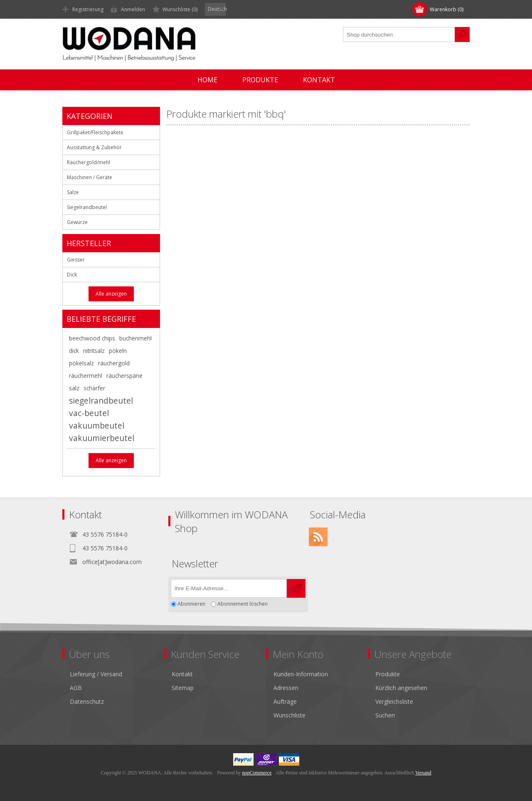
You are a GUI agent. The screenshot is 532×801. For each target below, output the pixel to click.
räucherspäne (124, 376)
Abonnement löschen (243, 604)
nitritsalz (94, 351)
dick (74, 351)
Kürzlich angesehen (401, 688)
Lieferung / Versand (96, 674)
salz (74, 388)
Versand (423, 773)
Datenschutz (87, 701)
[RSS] (318, 537)
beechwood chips (92, 338)
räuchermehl (86, 376)
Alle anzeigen (111, 294)
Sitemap (183, 688)
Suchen (385, 715)
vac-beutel (89, 413)
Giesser (76, 260)
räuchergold (114, 363)
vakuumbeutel (97, 425)
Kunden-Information (301, 674)
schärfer (94, 388)
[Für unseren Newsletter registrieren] (229, 588)
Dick (72, 275)
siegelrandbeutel (101, 400)
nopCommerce (257, 773)
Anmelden (133, 9)
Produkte (388, 674)
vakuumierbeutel (102, 438)
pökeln (118, 351)
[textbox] (399, 35)
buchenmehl (135, 338)
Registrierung (88, 9)
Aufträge (285, 701)
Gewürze (77, 222)
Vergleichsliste (394, 701)
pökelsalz (81, 363)
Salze (73, 192)
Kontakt (182, 674)
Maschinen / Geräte (90, 177)
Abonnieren (191, 604)
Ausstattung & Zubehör (94, 147)
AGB (76, 688)
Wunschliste (289, 715)
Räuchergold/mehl (89, 162)
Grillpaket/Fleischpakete (95, 132)
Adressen (286, 688)
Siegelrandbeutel (87, 207)
